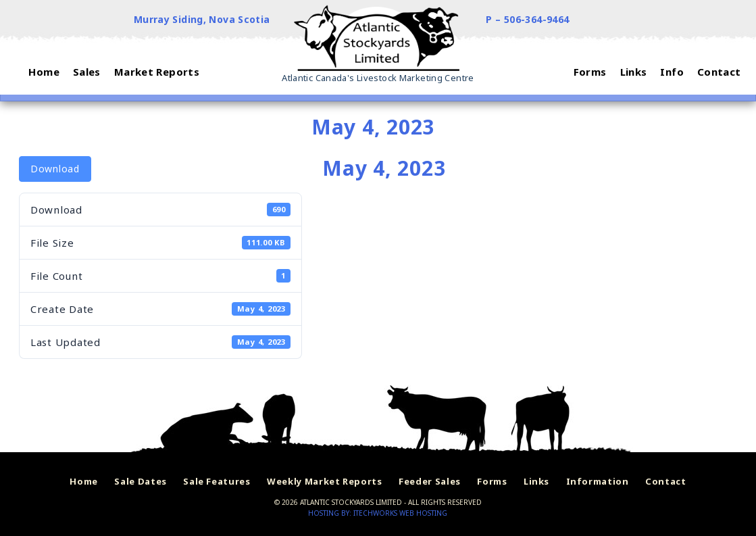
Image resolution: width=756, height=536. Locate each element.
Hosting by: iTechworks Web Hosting (378, 513)
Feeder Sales (430, 481)
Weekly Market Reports (325, 481)
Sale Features (217, 481)
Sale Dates (141, 481)
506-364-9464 (537, 19)
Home (84, 481)
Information (598, 481)
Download (55, 169)
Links (536, 481)
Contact (666, 481)
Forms (492, 481)
